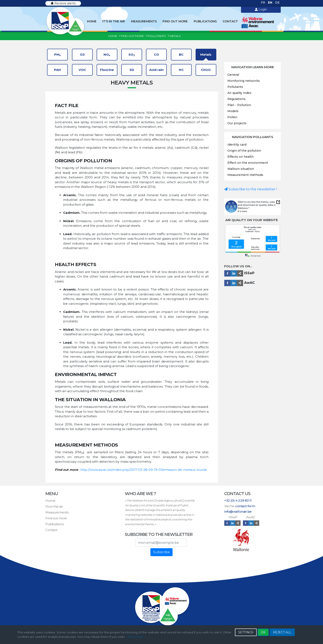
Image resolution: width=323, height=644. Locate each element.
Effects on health (240, 157)
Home (92, 21)
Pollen (232, 117)
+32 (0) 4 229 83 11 (238, 500)
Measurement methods (245, 175)
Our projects (237, 123)
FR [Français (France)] (263, 3)
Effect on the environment (248, 163)
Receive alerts (63, 3)
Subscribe (161, 552)
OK (263, 632)
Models (233, 111)
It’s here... (243, 211)
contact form (245, 506)
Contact (230, 21)
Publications (205, 21)
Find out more (175, 21)
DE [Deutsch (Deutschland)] (277, 3)
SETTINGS (246, 632)
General (233, 75)
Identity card (237, 145)
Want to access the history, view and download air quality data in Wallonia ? (257, 205)
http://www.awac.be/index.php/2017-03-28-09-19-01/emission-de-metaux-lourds (144, 470)
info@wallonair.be (238, 511)
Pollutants (235, 87)
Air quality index (239, 93)
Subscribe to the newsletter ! (251, 189)
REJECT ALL (282, 632)
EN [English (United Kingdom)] (270, 3)
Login (261, 9)
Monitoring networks (244, 81)
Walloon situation (241, 169)
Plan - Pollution (239, 105)
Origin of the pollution (244, 151)
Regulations (236, 99)
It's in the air (114, 21)
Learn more (135, 637)
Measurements (144, 21)
